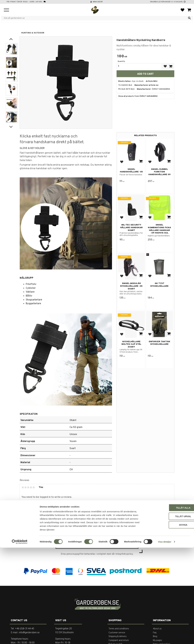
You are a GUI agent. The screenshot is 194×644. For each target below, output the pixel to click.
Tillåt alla (169, 604)
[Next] (11, 126)
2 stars (25, 487)
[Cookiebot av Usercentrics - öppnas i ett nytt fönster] (20, 638)
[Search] (189, 18)
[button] (6, 10)
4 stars (31, 487)
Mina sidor (98, 2)
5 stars (34, 487)
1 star (23, 487)
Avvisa (169, 621)
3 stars (28, 487)
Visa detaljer (165, 638)
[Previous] (11, 39)
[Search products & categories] (95, 18)
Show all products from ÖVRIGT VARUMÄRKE (138, 96)
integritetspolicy (124, 554)
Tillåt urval (169, 613)
